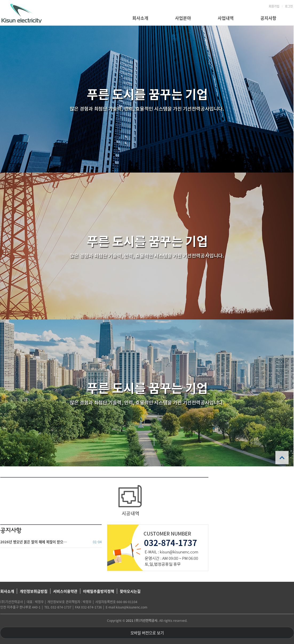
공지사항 (268, 18)
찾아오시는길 (130, 591)
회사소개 (140, 18)
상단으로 (282, 458)
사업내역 (226, 18)
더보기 (99, 530)
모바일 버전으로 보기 (147, 633)
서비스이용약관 (65, 591)
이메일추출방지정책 (99, 591)
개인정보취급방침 (34, 591)
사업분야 (183, 18)
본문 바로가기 (0, 0)
